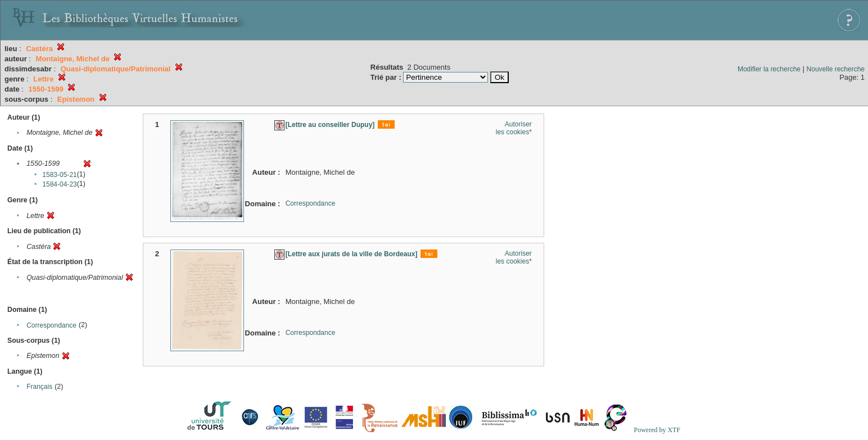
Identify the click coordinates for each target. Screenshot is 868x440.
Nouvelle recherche (836, 69)
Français (39, 387)
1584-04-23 (59, 184)
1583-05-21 (59, 175)
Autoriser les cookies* (514, 128)
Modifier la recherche (769, 69)
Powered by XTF (657, 430)
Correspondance (51, 325)
